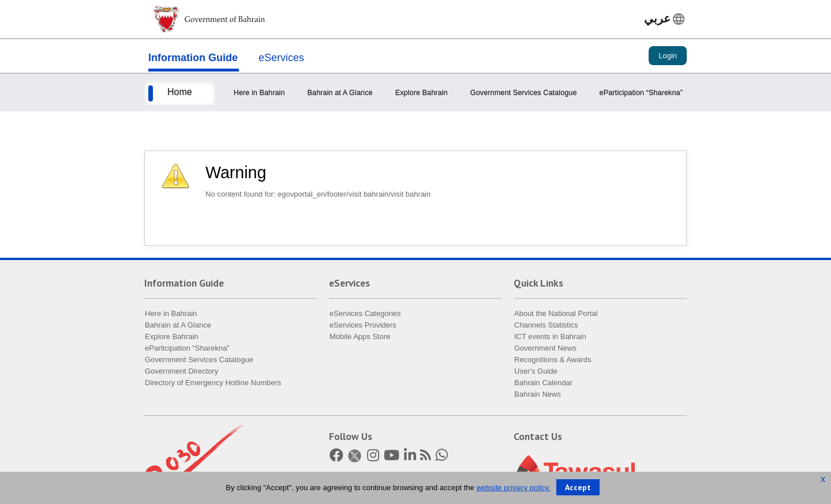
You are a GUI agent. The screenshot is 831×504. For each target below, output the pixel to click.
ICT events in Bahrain (550, 339)
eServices (281, 59)
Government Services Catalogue (524, 94)
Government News (545, 350)
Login (668, 57)
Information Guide (193, 59)
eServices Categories (365, 316)
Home (180, 93)
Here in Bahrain (259, 94)
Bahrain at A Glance (340, 94)
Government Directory (181, 373)
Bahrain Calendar (543, 385)
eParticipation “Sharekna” (641, 94)
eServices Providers (363, 327)
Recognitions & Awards (553, 362)
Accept (578, 487)
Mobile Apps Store (360, 339)
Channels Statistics (546, 327)
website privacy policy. (513, 488)
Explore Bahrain (422, 94)
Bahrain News (538, 396)
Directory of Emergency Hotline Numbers (213, 385)
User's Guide (536, 373)
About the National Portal (556, 316)
